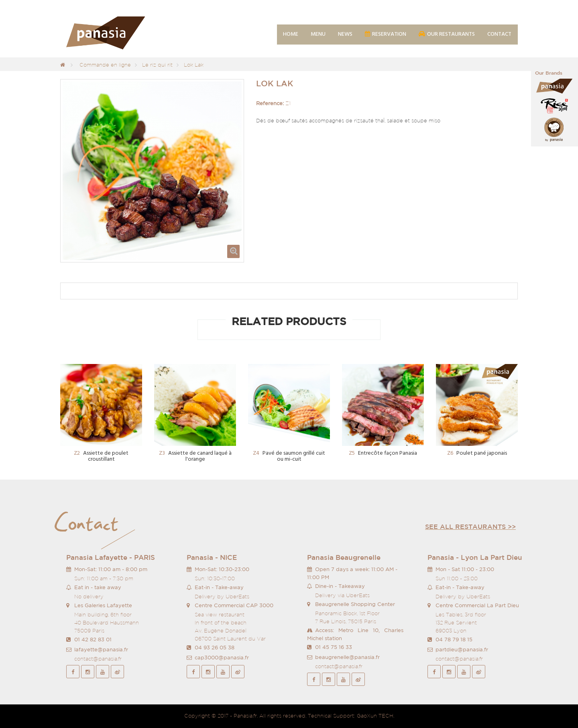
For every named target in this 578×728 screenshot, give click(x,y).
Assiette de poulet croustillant (101, 457)
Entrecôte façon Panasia (383, 453)
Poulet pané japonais (477, 453)
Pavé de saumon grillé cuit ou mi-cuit (289, 457)
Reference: (270, 103)
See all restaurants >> (470, 527)
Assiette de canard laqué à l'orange (195, 457)
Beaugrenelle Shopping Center (355, 604)
